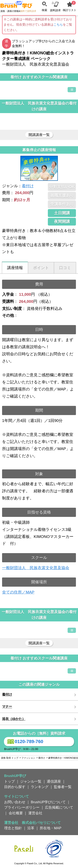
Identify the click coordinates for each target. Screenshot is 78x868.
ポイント (41, 268)
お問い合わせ (15, 802)
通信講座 (54, 781)
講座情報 (15, 268)
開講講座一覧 (39, 135)
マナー (7, 706)
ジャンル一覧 (31, 781)
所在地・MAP (51, 828)
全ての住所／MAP (18, 592)
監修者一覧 (63, 787)
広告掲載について (59, 807)
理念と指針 (13, 828)
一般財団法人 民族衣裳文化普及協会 (36, 568)
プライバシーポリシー (22, 807)
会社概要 (16, 813)
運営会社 (35, 813)
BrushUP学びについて (48, 802)
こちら (58, 24)
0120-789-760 (25, 742)
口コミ (65, 268)
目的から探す (15, 787)
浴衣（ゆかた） (14, 719)
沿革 (31, 828)
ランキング (40, 787)
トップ (9, 781)
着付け (28, 186)
